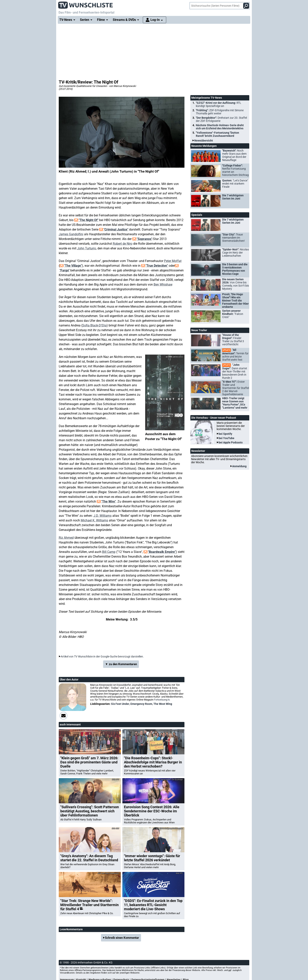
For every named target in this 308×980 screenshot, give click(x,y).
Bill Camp (109, 552)
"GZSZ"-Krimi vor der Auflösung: (219, 104)
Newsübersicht (204, 141)
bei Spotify (225, 434)
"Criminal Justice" (116, 229)
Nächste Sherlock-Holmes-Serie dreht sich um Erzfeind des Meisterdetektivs (220, 127)
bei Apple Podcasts (231, 442)
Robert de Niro (123, 244)
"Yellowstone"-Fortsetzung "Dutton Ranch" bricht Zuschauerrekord (217, 134)
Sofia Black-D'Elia (94, 325)
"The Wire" (109, 501)
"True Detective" (157, 266)
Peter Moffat (173, 261)
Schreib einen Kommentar (122, 938)
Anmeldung (239, 466)
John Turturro (87, 248)
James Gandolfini (71, 234)
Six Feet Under (120, 704)
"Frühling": (220, 112)
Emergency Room (141, 704)
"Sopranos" (144, 239)
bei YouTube (226, 438)
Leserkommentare (71, 929)
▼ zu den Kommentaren (121, 664)
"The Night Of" (88, 220)
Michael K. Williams (94, 520)
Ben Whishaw (163, 285)
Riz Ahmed (66, 538)
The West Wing (163, 704)
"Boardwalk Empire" (162, 552)
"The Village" (73, 266)
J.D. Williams (103, 516)
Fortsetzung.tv (162, 700)
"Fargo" (65, 270)
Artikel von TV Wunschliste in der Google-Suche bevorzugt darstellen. (102, 656)
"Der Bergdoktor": (221, 119)
